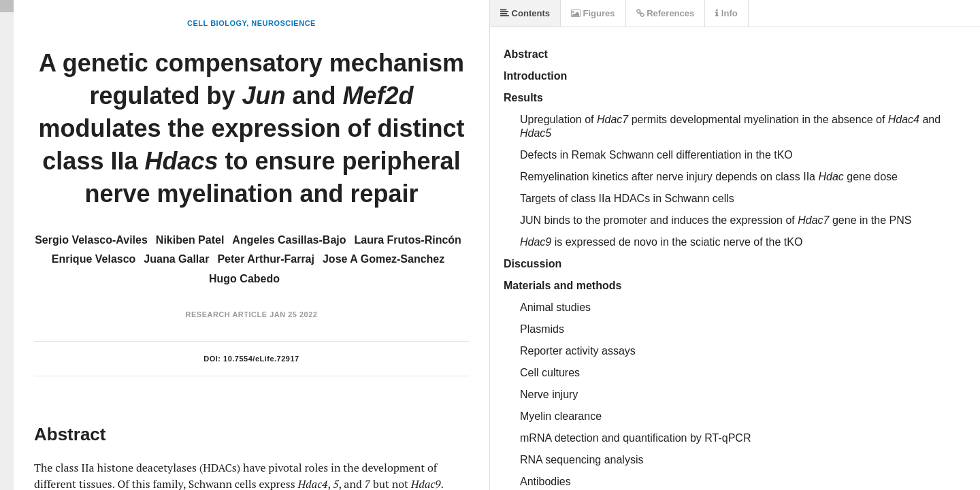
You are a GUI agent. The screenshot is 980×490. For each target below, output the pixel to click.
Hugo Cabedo (244, 279)
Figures (593, 13)
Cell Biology (217, 23)
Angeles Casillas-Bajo (289, 240)
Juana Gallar (176, 259)
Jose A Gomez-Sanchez (383, 259)
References (666, 13)
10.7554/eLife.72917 (261, 359)
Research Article (227, 314)
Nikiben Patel (190, 240)
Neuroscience (283, 23)
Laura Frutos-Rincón (408, 240)
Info (726, 13)
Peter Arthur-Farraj (266, 259)
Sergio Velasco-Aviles (91, 240)
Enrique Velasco (94, 259)
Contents (525, 13)
